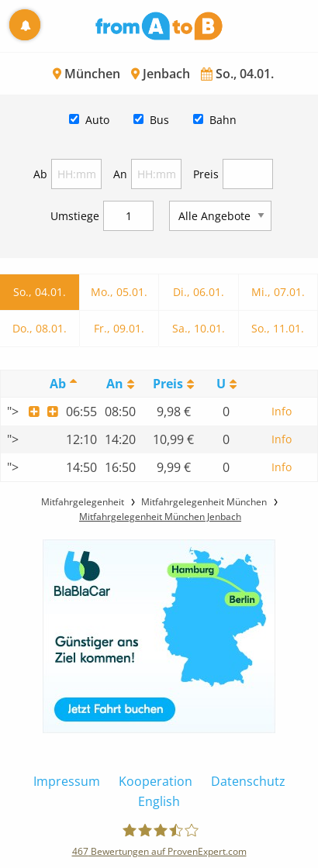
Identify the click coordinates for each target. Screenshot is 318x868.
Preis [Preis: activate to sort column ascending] (168, 384)
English (159, 801)
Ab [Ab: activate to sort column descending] (58, 384)
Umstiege (75, 216)
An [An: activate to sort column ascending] (115, 384)
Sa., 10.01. (199, 328)
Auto (97, 120)
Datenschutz (248, 781)
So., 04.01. (40, 292)
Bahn (223, 120)
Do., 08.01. (40, 328)
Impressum (67, 781)
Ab (40, 174)
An (120, 174)
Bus (159, 120)
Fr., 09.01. (119, 328)
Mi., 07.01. (278, 292)
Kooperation (156, 781)
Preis (206, 174)
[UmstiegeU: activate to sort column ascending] (226, 384)
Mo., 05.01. (119, 292)
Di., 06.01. (199, 292)
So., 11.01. (278, 328)
